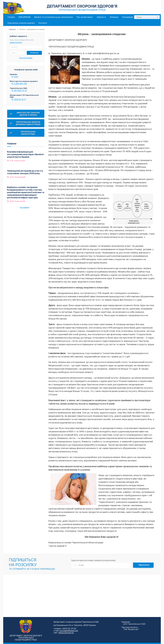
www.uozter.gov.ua (66, 633)
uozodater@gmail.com (69, 631)
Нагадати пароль (26, 58)
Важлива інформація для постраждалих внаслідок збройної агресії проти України (25, 154)
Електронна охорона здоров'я (21, 23)
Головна (11, 17)
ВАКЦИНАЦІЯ (25, 17)
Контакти (43, 23)
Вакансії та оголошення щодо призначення (54, 17)
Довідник (12, 29)
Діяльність (101, 17)
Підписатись (144, 565)
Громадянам (128, 17)
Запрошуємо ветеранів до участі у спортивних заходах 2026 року (25, 172)
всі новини (25, 207)
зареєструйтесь (16, 42)
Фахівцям (114, 17)
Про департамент (85, 17)
